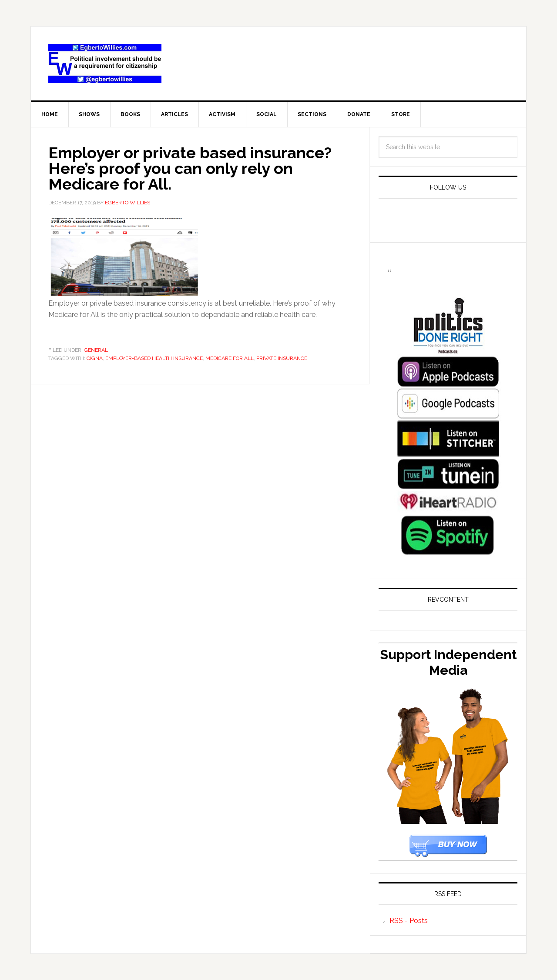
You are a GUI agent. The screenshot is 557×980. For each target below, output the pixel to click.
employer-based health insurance (154, 358)
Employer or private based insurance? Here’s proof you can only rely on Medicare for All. (190, 168)
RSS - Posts (409, 921)
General (96, 350)
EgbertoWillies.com (105, 63)
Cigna (95, 358)
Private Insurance (282, 358)
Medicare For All (230, 358)
